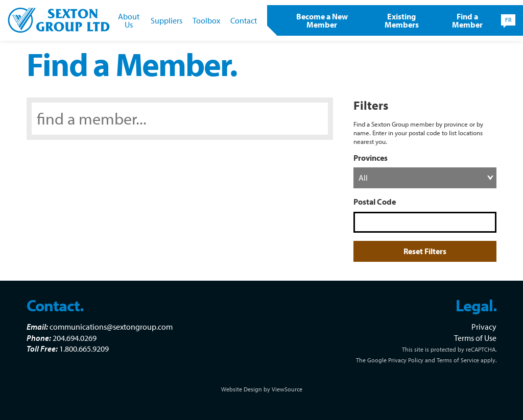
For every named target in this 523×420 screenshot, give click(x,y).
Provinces (371, 158)
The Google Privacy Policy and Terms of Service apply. (426, 360)
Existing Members (402, 20)
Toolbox (206, 20)
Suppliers (167, 20)
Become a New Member (322, 20)
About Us (129, 20)
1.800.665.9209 (84, 349)
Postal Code (375, 202)
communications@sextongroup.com (111, 327)
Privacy (484, 327)
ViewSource (287, 389)
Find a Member (467, 20)
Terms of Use (475, 338)
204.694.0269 (75, 338)
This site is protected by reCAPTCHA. (449, 349)
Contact (244, 20)
